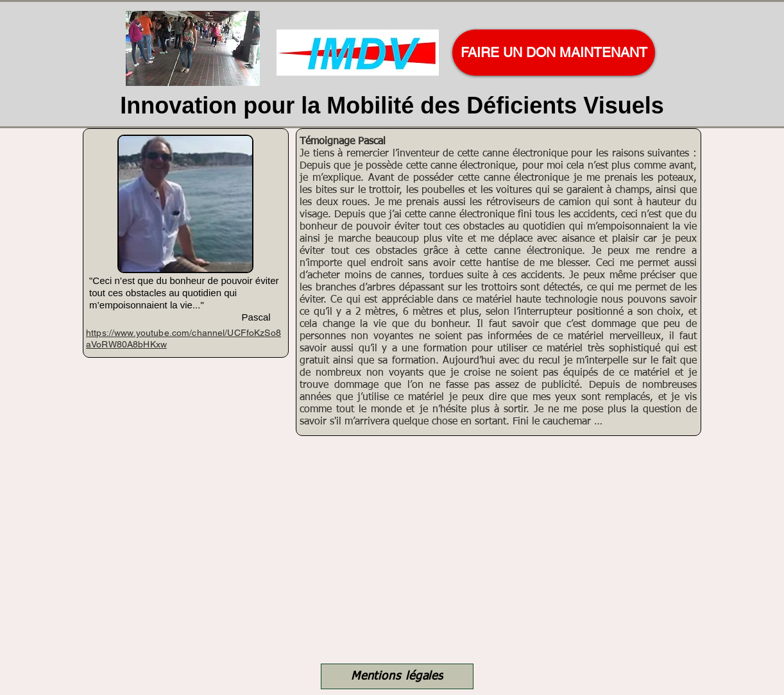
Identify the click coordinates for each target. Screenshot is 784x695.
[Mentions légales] (397, 676)
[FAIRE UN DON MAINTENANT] (554, 53)
